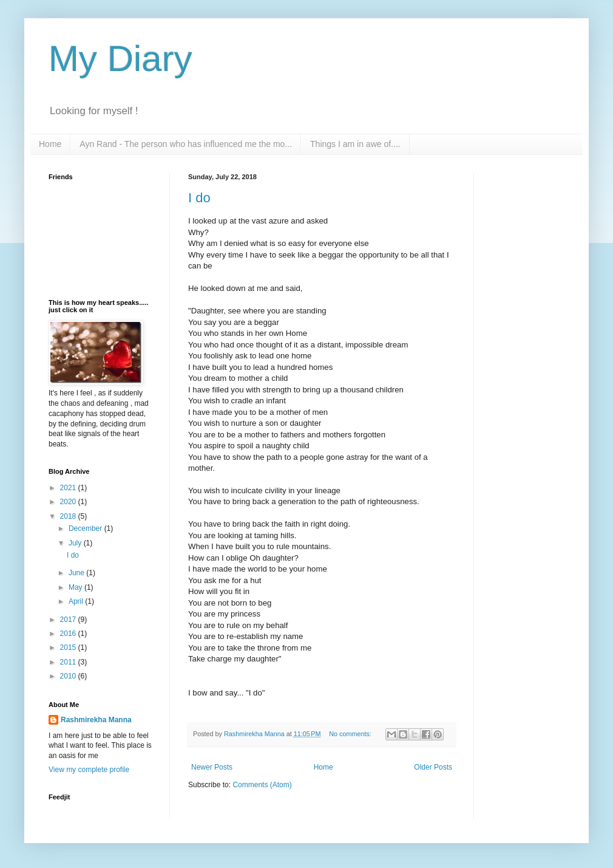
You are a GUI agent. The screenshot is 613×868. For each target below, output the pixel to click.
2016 (69, 634)
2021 (69, 488)
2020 (69, 502)
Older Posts (433, 767)
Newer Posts (212, 767)
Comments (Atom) (262, 785)
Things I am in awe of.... (355, 144)
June (77, 573)
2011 (69, 662)
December (86, 528)
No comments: (351, 734)
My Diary (120, 59)
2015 (69, 648)
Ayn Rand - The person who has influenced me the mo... (186, 144)
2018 (69, 516)
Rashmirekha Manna (96, 720)
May (76, 587)
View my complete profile (89, 770)
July (76, 543)
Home (50, 144)
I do (199, 198)
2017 (69, 620)
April (77, 601)
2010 (69, 676)
